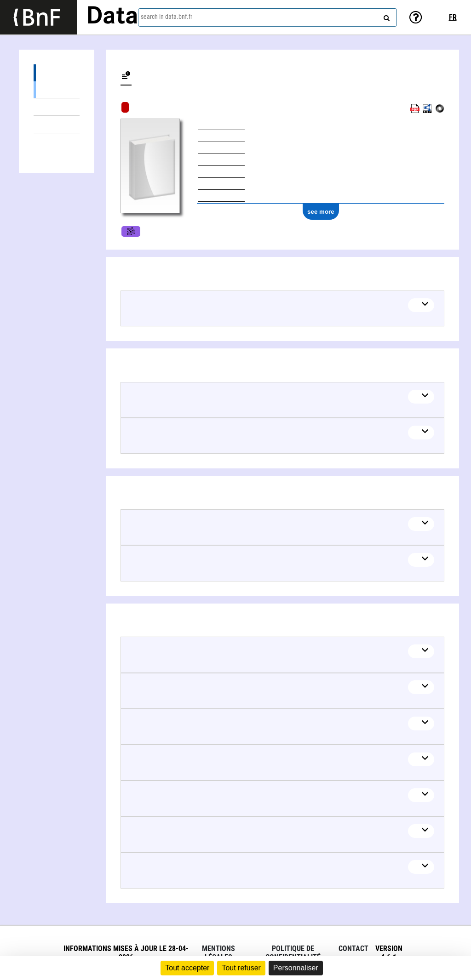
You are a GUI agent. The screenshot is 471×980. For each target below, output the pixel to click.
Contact (353, 949)
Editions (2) (57, 107)
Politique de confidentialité (293, 953)
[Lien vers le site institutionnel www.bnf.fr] (38, 17)
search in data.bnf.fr (167, 17)
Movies (131, 231)
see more (321, 212)
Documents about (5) (57, 124)
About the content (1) (57, 73)
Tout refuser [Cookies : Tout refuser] (241, 968)
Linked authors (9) (57, 142)
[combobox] (267, 17)
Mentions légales (218, 953)
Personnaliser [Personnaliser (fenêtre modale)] (296, 968)
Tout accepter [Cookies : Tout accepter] (187, 968)
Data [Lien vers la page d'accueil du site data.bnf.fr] (112, 17)
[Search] (385, 16)
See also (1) (57, 89)
